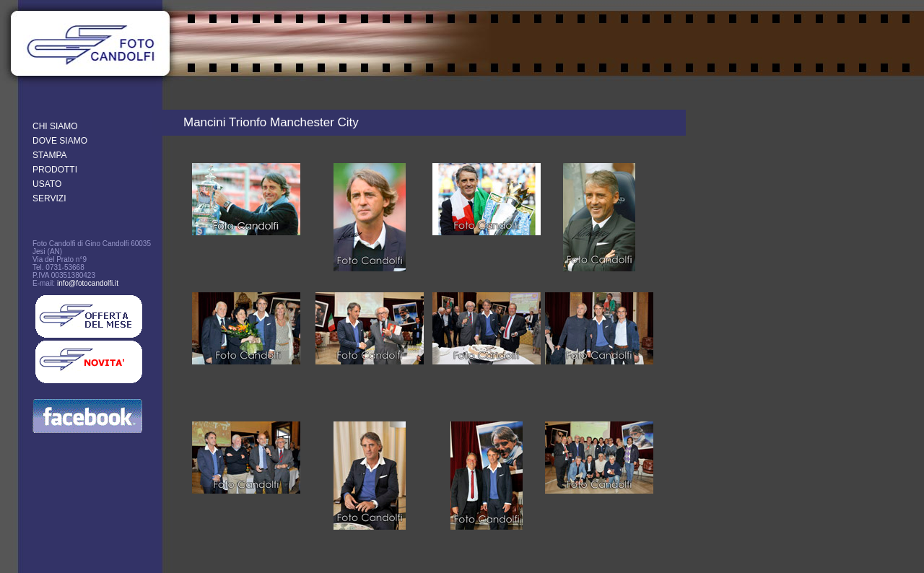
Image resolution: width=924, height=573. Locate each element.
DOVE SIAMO (60, 141)
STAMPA (50, 155)
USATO (47, 184)
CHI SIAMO (55, 126)
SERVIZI (49, 198)
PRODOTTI (55, 170)
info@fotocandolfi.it (88, 283)
